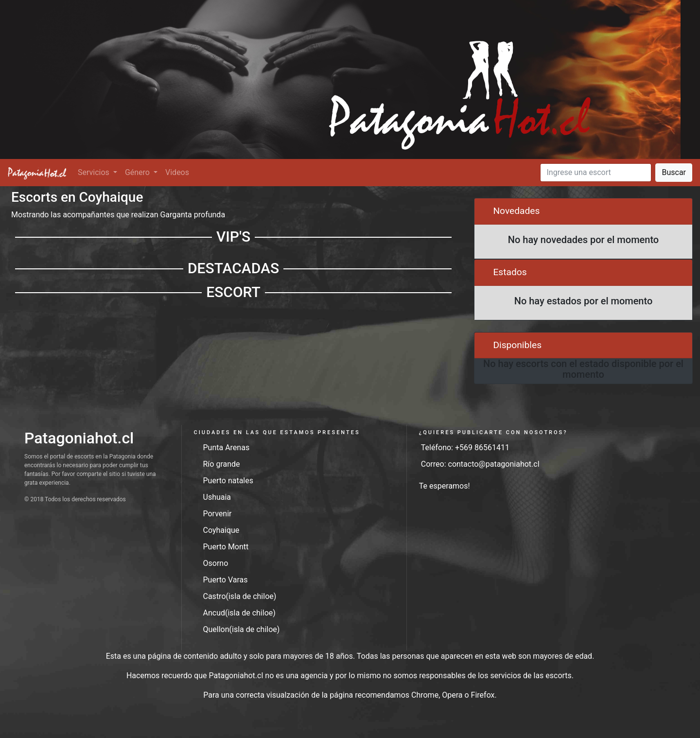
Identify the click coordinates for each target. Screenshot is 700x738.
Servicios (95, 172)
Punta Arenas (227, 448)
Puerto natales (228, 481)
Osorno (216, 563)
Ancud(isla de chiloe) (239, 613)
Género (138, 172)
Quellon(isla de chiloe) (242, 629)
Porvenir (218, 514)
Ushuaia (217, 497)
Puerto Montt (226, 547)
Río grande (222, 464)
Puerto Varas (226, 580)
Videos (177, 172)
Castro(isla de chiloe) (240, 596)
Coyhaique (221, 530)
